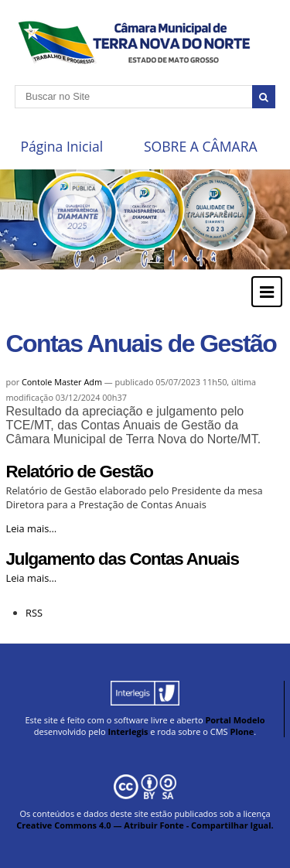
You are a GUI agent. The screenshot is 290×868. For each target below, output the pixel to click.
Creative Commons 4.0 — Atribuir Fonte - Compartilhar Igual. (145, 825)
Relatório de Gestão (80, 472)
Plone (242, 731)
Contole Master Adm (62, 382)
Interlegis (128, 731)
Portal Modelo (235, 720)
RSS (34, 613)
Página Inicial (61, 146)
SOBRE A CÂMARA (201, 146)
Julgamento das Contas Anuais (123, 559)
